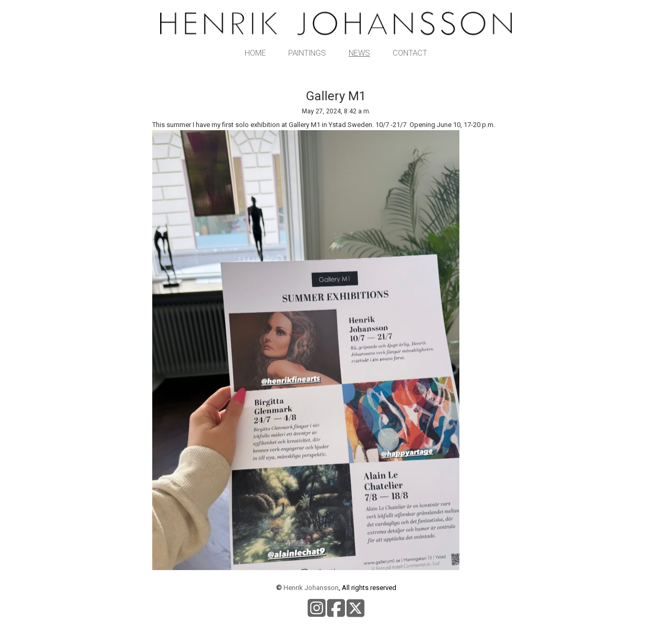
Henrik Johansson (311, 588)
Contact (410, 53)
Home (255, 53)
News (359, 53)
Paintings (307, 53)
